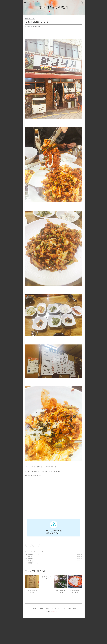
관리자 (54, 634)
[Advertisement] (54, 528)
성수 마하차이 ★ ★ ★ (31, 589)
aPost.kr (54, 638)
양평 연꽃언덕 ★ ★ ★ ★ (31, 585)
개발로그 (48, 634)
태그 (75, 634)
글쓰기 (60, 634)
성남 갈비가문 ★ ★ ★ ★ (31, 581)
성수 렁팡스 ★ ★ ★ (30, 583)
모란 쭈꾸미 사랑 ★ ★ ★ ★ (32, 587)
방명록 (69, 634)
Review (28, 578)
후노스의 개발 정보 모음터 (53, 7)
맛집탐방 (33, 578)
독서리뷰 (34, 634)
